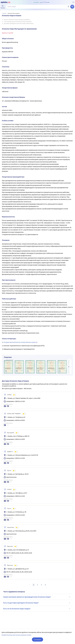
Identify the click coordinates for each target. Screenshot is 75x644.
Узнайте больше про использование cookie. (17, 635)
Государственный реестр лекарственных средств (20, 342)
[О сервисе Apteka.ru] (73, 2)
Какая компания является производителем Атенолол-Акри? (37, 597)
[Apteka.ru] (5, 2)
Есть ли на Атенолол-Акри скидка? (37, 609)
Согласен (37, 639)
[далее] (69, 367)
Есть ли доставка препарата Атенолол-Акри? (37, 603)
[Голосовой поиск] (68, 7)
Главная (4, 13)
